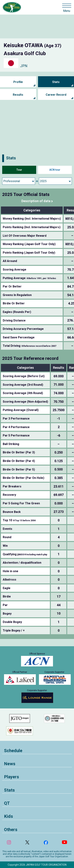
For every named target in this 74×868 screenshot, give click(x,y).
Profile (18, 82)
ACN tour (55, 170)
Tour (19, 170)
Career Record (56, 95)
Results (18, 95)
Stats (56, 82)
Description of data (36, 201)
